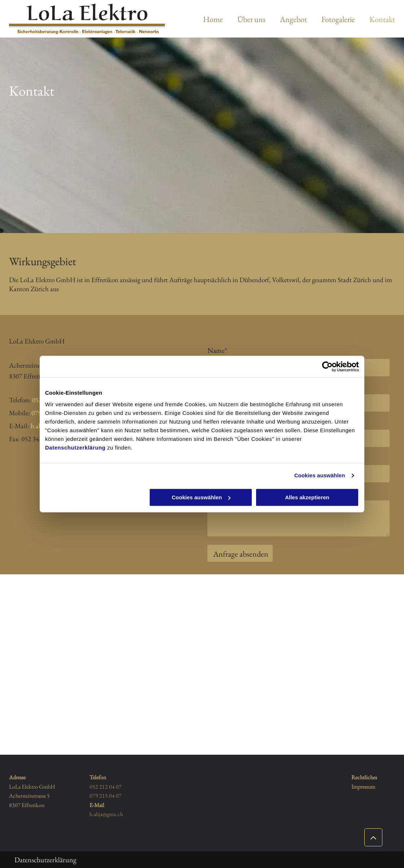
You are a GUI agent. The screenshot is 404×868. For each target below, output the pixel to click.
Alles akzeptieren (307, 497)
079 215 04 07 (106, 796)
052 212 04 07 (106, 787)
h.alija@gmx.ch (106, 814)
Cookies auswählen (320, 475)
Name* (217, 350)
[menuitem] (206, 19)
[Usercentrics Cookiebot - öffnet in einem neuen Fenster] (327, 367)
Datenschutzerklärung (75, 448)
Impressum (363, 787)
